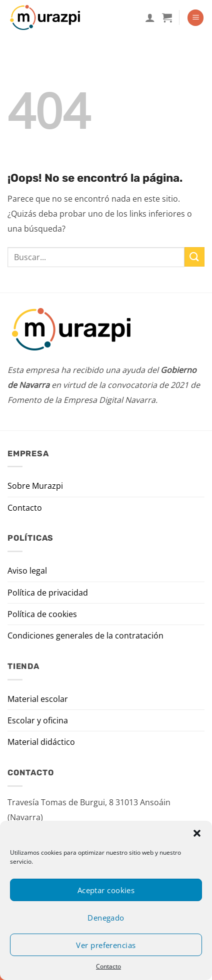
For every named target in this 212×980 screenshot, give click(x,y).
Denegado (106, 918)
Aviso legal (27, 571)
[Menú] (195, 18)
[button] (197, 833)
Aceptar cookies (106, 890)
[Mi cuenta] (150, 17)
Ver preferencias (106, 945)
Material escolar (38, 699)
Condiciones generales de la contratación (85, 636)
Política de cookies (42, 614)
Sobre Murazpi (35, 486)
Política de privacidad (48, 593)
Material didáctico (41, 742)
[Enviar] (194, 257)
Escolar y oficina (38, 720)
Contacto (108, 966)
